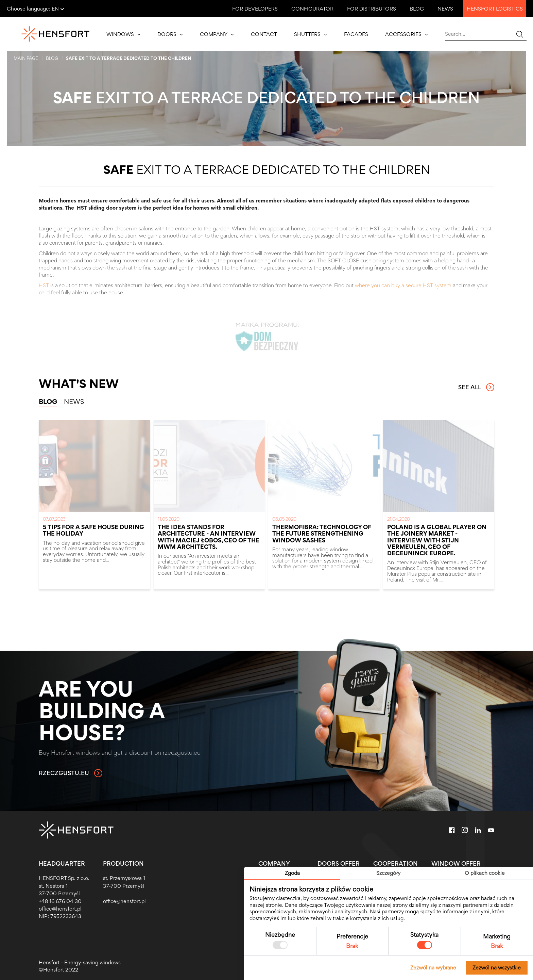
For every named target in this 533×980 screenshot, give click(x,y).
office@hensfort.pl (60, 909)
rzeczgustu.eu (71, 773)
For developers (255, 9)
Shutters (311, 34)
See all (476, 387)
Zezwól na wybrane (433, 968)
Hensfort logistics (495, 9)
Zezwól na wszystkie (497, 968)
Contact (264, 34)
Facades (356, 34)
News (445, 9)
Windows (123, 34)
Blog (417, 9)
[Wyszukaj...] (520, 34)
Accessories (407, 34)
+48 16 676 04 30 (60, 901)
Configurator (312, 9)
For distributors (372, 9)
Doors (170, 34)
